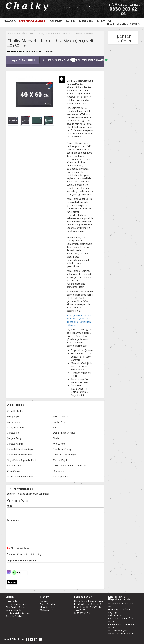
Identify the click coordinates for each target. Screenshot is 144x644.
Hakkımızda (55, 21)
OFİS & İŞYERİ (27, 34)
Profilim (44, 601)
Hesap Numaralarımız (16, 604)
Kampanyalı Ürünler (32, 21)
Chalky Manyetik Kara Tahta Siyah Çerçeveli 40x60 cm (65, 34)
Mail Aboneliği (47, 610)
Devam (12, 582)
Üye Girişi (86, 21)
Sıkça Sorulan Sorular (16, 607)
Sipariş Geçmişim (48, 604)
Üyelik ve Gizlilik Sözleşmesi (19, 613)
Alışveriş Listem (48, 607)
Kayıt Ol (104, 21)
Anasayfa (10, 21)
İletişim (71, 21)
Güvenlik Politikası (14, 616)
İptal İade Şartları (14, 610)
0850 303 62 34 (123, 11)
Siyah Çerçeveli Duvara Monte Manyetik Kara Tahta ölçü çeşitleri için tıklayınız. (79, 320)
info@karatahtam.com (123, 4)
